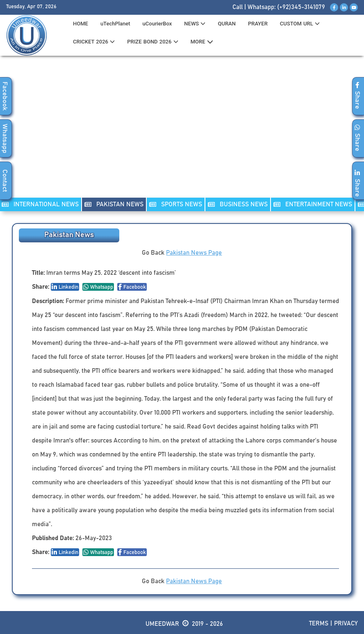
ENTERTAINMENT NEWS (313, 204)
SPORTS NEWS (176, 204)
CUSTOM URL (300, 24)
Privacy (346, 624)
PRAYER (258, 24)
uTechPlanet (115, 24)
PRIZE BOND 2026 (152, 42)
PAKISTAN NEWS (114, 204)
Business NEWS (238, 204)
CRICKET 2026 (94, 42)
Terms (319, 624)
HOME (81, 24)
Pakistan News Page (194, 253)
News (195, 24)
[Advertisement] (182, 132)
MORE (202, 42)
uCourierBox (157, 24)
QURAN (227, 24)
